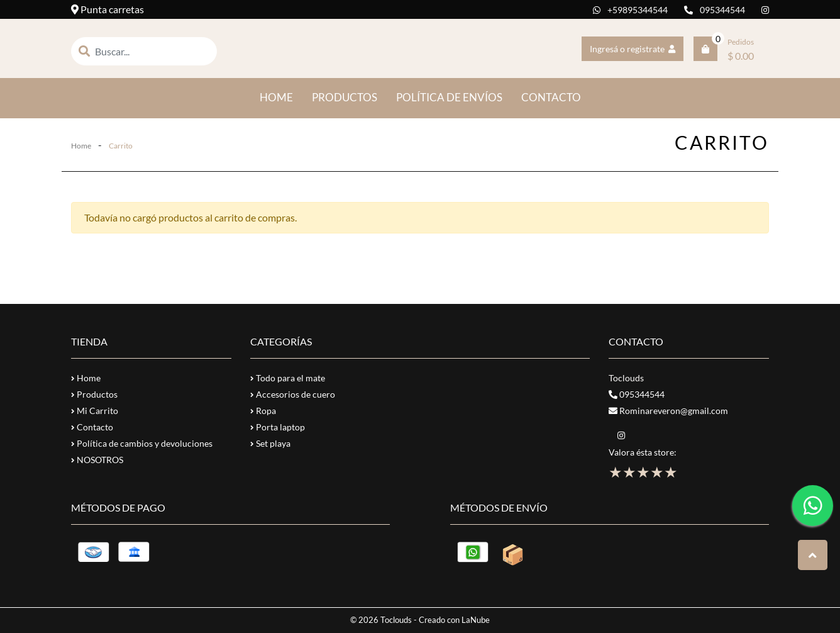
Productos (94, 394)
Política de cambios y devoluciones (142, 443)
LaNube (476, 620)
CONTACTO (551, 97)
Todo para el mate (288, 378)
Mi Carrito (95, 411)
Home (81, 146)
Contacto (92, 427)
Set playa (270, 443)
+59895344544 (630, 10)
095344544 (715, 10)
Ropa (263, 411)
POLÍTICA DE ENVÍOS (449, 97)
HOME (281, 96)
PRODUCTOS (345, 97)
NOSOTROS (97, 460)
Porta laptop (278, 427)
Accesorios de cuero (293, 394)
